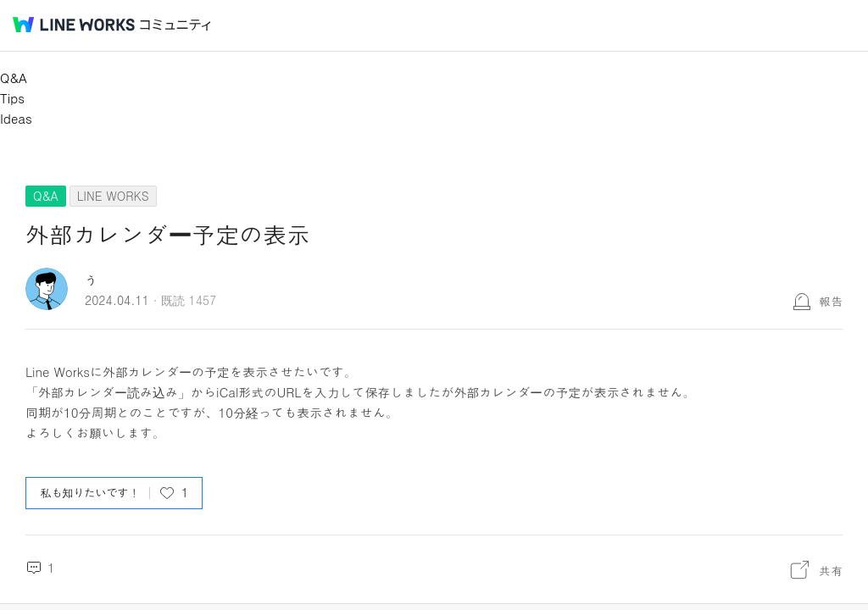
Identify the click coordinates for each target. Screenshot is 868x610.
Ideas (16, 118)
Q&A (14, 78)
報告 (831, 301)
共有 (831, 570)
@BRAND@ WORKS (74, 25)
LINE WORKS (113, 196)
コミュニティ (175, 25)
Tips (12, 98)
